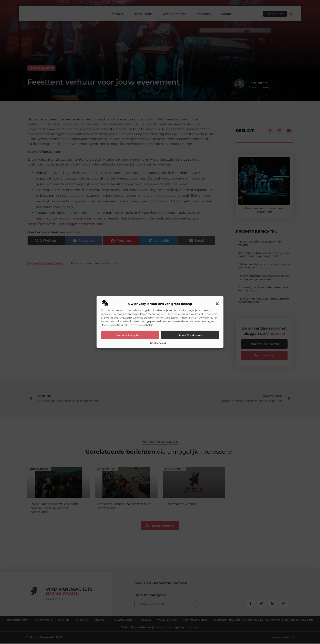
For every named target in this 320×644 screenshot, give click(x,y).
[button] (217, 304)
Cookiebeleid (158, 343)
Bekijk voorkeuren (190, 335)
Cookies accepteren (130, 335)
